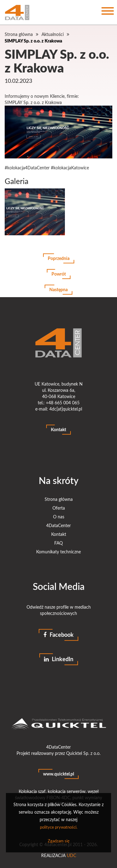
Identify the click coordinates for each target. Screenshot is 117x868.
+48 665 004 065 (63, 403)
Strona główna (19, 34)
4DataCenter (58, 525)
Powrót (59, 274)
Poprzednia (59, 258)
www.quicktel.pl (58, 774)
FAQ (58, 543)
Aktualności (53, 34)
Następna (58, 289)
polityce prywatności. (59, 827)
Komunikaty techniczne (58, 552)
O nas (59, 517)
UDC (71, 855)
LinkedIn (59, 659)
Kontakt (58, 429)
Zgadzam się (59, 841)
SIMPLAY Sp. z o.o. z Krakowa (33, 41)
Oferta (59, 508)
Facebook (58, 635)
